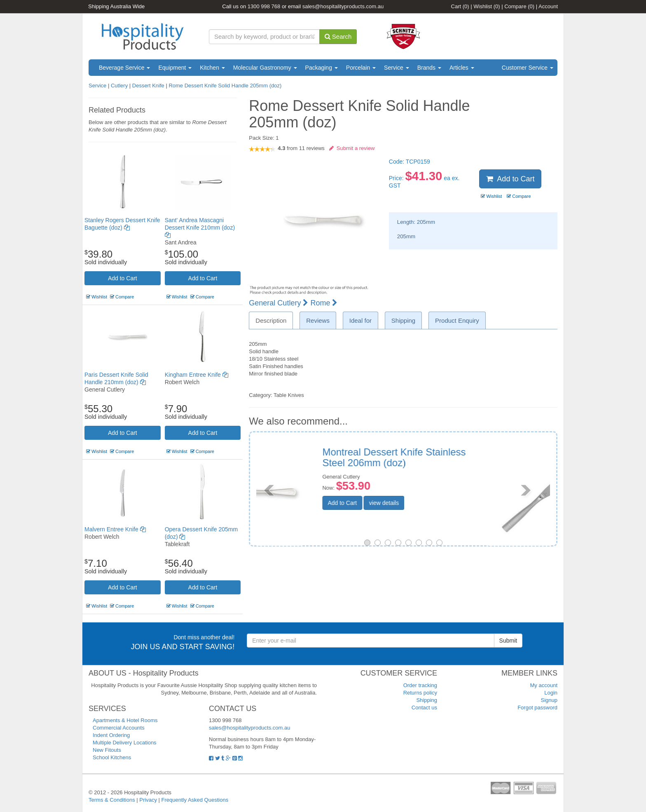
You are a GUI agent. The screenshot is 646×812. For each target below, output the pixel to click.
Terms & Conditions (112, 800)
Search (338, 36)
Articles (462, 68)
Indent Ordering (111, 735)
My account (544, 685)
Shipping (427, 700)
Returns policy (420, 693)
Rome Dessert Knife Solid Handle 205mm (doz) (225, 86)
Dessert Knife (148, 86)
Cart (460, 6)
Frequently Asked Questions (195, 800)
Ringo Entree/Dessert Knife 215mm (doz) (462, 457)
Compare (519, 6)
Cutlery (120, 86)
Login (551, 693)
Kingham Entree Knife (197, 375)
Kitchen (212, 68)
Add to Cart (123, 278)
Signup (549, 700)
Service (397, 68)
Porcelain (361, 68)
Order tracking (420, 685)
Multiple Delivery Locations (125, 743)
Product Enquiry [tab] (457, 320)
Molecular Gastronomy (265, 68)
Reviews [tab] (318, 320)
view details (445, 503)
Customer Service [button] (528, 68)
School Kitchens (112, 757)
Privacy (148, 800)
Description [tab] (271, 320)
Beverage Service (124, 68)
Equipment (175, 68)
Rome (324, 303)
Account (548, 6)
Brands (429, 68)
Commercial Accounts (119, 728)
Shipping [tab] (403, 320)
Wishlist (487, 6)
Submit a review (352, 148)
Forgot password (537, 708)
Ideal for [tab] (360, 320)
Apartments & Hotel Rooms (125, 720)
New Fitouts (107, 750)
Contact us (424, 708)
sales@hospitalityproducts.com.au (343, 6)
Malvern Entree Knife (115, 529)
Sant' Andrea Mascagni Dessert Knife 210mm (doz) (200, 228)
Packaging (322, 68)
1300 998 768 (264, 6)
